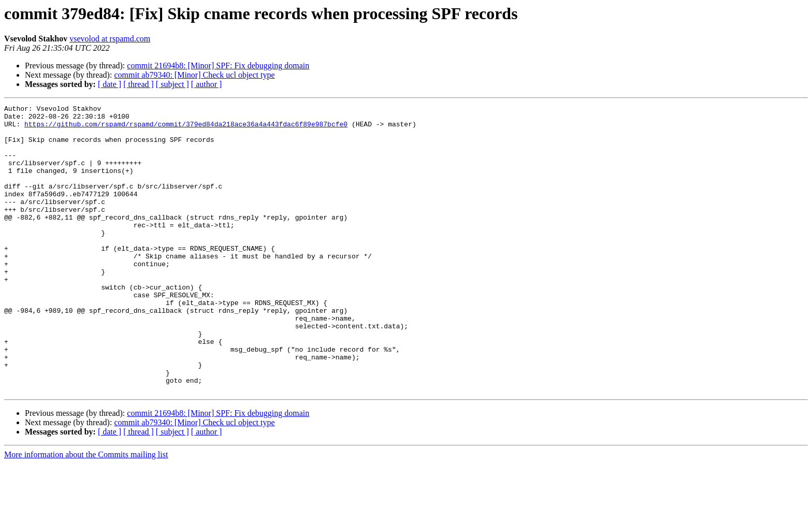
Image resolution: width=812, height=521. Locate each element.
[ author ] (207, 84)
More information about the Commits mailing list (86, 512)
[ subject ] (172, 84)
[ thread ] (139, 84)
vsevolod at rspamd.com (110, 39)
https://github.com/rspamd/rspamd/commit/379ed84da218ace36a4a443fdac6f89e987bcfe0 (186, 128)
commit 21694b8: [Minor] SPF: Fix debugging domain (218, 66)
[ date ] (110, 84)
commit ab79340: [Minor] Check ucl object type (194, 75)
